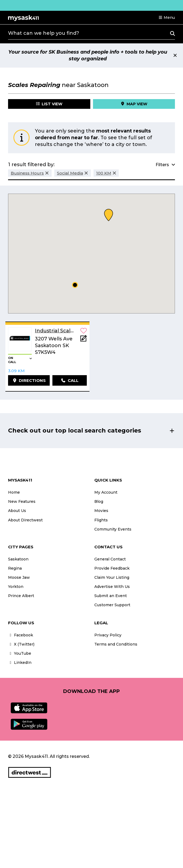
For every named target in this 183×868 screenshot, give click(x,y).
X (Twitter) (21, 644)
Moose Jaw (19, 577)
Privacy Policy (108, 635)
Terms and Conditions (116, 644)
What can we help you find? (44, 33)
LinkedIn (20, 663)
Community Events (113, 529)
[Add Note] (84, 340)
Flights (101, 520)
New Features (22, 501)
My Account (106, 492)
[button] (167, 18)
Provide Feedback (112, 568)
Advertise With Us (112, 587)
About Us (17, 511)
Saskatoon (18, 559)
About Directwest (25, 520)
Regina (15, 568)
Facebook (21, 635)
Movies (101, 511)
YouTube (20, 653)
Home (14, 492)
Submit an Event (111, 596)
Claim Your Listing (112, 577)
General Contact (110, 559)
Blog (99, 501)
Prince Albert (21, 596)
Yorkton (16, 587)
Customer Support (112, 605)
